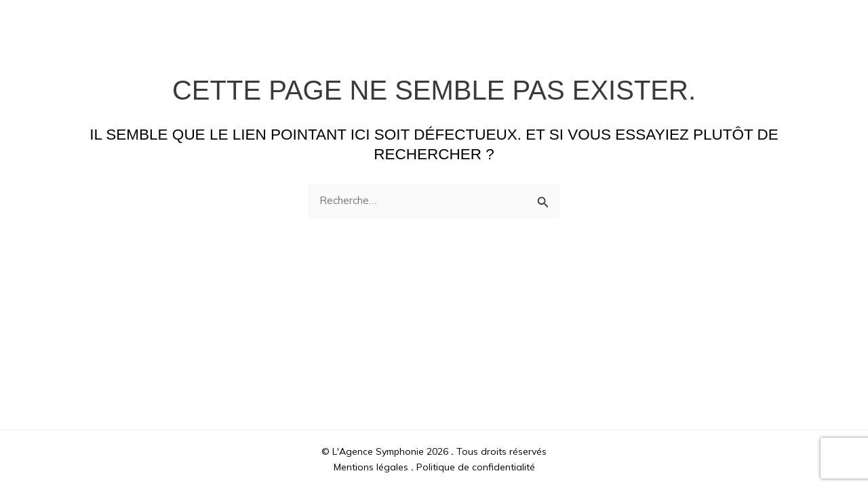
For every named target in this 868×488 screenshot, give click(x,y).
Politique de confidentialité (476, 467)
